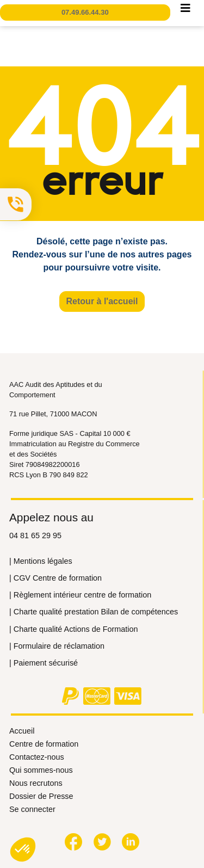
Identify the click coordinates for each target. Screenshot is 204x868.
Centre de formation (44, 744)
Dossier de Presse (41, 796)
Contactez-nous (37, 757)
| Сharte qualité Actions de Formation (74, 629)
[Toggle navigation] (186, 11)
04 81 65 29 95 (35, 535)
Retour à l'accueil (102, 301)
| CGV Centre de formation (55, 578)
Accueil (22, 731)
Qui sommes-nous (41, 770)
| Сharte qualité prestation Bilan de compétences (94, 612)
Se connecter (32, 809)
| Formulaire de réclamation (57, 646)
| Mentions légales (41, 561)
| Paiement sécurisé (44, 663)
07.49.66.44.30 (85, 12)
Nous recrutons (36, 783)
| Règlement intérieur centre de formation (80, 595)
